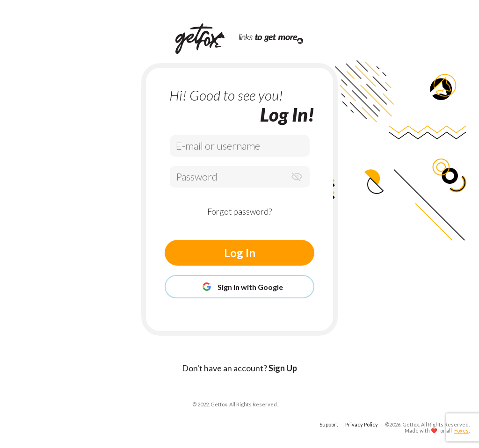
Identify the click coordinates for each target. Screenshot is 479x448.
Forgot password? (239, 211)
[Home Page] (207, 39)
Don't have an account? (239, 368)
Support (329, 424)
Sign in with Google (239, 287)
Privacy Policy (362, 424)
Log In (240, 253)
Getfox (411, 424)
